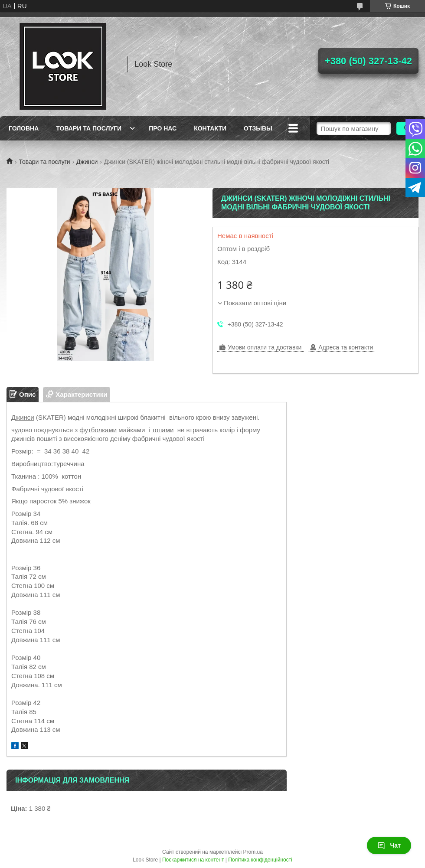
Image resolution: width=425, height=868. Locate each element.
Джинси (87, 162)
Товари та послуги (89, 128)
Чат (389, 845)
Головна (24, 128)
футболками (98, 430)
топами (163, 430)
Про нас (163, 128)
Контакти (210, 128)
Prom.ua (253, 852)
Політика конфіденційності (260, 860)
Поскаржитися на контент (193, 860)
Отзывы (258, 128)
